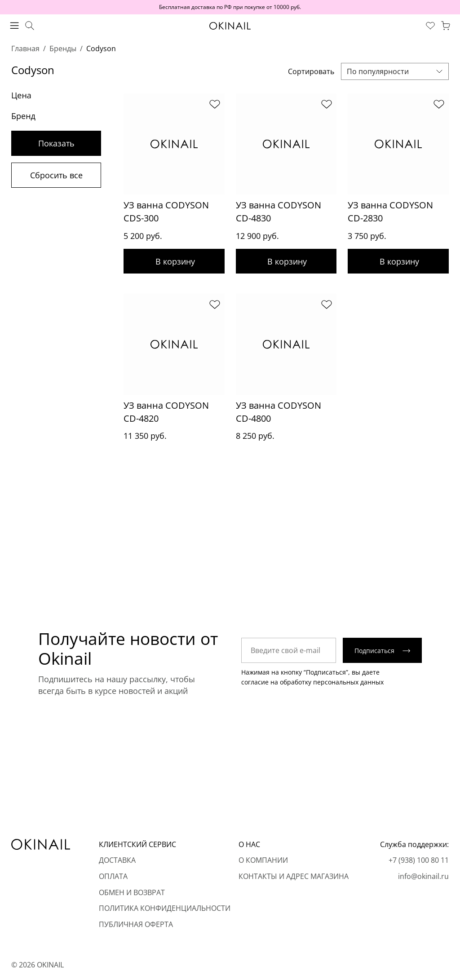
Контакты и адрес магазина (294, 876)
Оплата (113, 876)
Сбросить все (56, 175)
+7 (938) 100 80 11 (419, 861)
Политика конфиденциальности (165, 909)
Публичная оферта (136, 924)
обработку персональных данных (332, 683)
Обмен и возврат (132, 892)
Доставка (117, 861)
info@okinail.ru (423, 876)
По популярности (378, 71)
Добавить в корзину (174, 261)
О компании (263, 861)
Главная (25, 49)
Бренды (63, 49)
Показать (56, 143)
